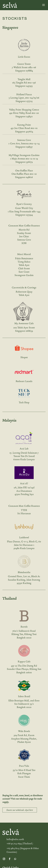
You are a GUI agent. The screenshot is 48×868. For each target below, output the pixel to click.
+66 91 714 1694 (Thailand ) (20, 843)
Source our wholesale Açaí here (20, 810)
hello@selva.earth (15, 839)
